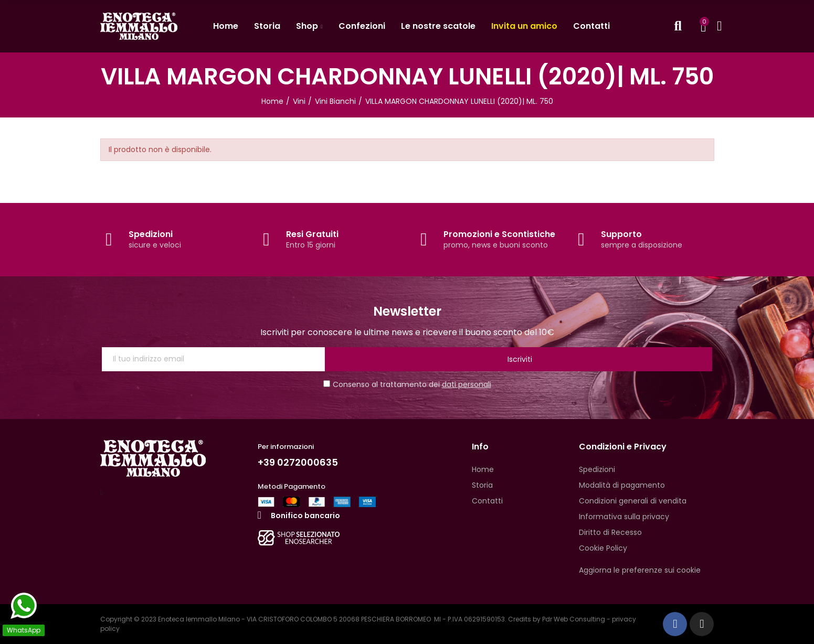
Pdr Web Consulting (574, 619)
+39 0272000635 (302, 462)
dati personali (467, 384)
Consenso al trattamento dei (407, 384)
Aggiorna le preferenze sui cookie (640, 570)
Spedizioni (151, 234)
